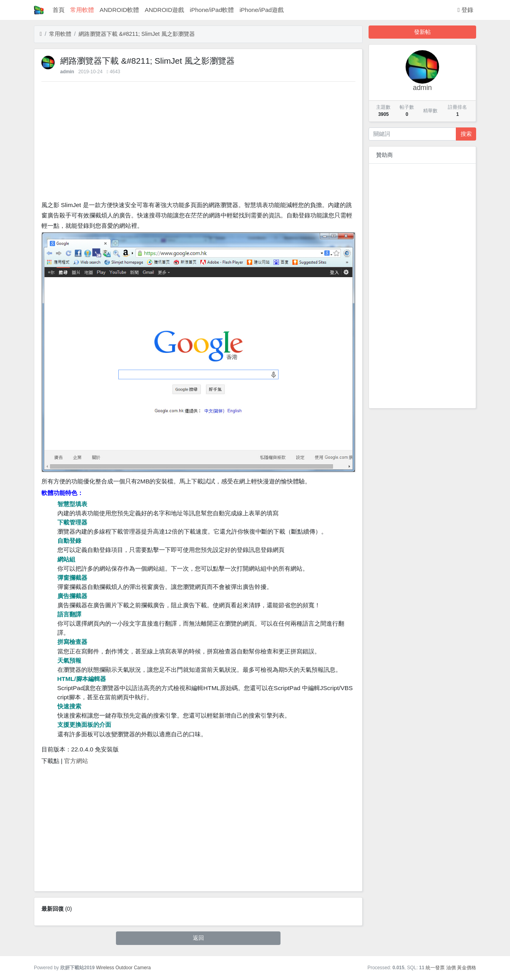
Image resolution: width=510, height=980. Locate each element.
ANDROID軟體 (119, 10)
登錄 (465, 10)
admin (67, 72)
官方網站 (76, 761)
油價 (451, 968)
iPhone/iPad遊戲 (262, 10)
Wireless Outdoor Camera (123, 968)
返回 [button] (198, 938)
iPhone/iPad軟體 (212, 10)
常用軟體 (82, 10)
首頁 (59, 10)
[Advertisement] (198, 143)
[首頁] (41, 34)
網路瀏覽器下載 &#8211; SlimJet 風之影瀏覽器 (137, 34)
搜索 (466, 134)
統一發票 (435, 968)
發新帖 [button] (422, 32)
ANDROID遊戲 (164, 10)
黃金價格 (467, 968)
